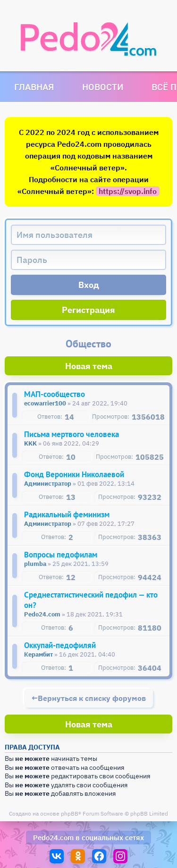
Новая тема (89, 366)
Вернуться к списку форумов (92, 698)
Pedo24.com (53, 838)
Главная (34, 87)
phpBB (70, 813)
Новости (103, 87)
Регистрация (88, 310)
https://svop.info (128, 191)
